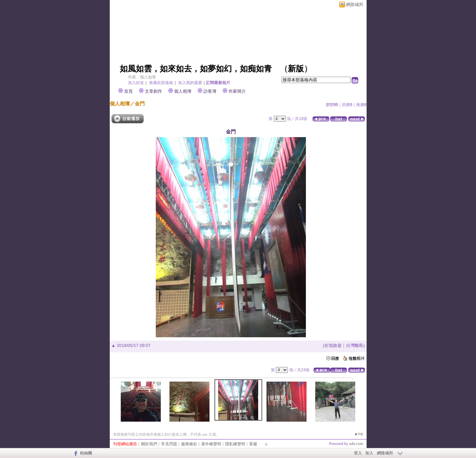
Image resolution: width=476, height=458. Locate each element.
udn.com (356, 444)
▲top (358, 434)
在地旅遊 (333, 345)
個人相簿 (183, 91)
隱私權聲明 (235, 444)
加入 (369, 453)
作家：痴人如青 (142, 77)
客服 (253, 444)
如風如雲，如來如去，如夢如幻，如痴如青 (196, 69)
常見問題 (169, 444)
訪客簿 (210, 91)
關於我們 (149, 444)
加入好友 (136, 83)
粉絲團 (86, 453)
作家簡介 (237, 91)
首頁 (128, 91)
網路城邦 (355, 5)
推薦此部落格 (161, 83)
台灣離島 (355, 345)
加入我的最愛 (190, 83)
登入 (358, 453)
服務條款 (189, 444)
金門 (140, 104)
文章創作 (153, 91)
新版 (296, 69)
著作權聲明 (211, 444)
